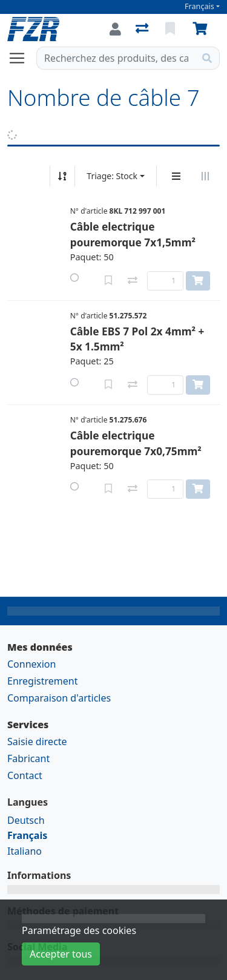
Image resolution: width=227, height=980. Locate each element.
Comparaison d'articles (59, 698)
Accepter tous (61, 954)
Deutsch (26, 820)
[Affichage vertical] (176, 176)
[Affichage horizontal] (205, 176)
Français (199, 6)
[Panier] (202, 29)
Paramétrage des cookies (79, 930)
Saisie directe (37, 742)
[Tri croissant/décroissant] (62, 176)
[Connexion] (115, 29)
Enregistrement (42, 681)
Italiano (25, 851)
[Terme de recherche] (116, 58)
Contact (25, 775)
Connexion (31, 664)
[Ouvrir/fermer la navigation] (22, 58)
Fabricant (28, 758)
